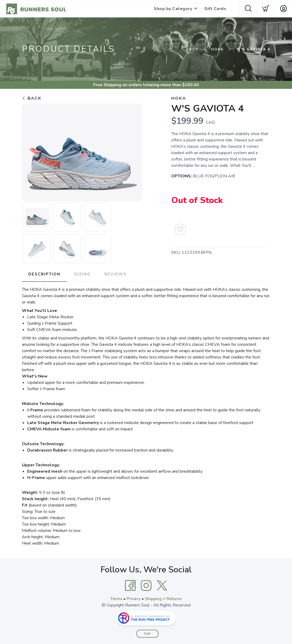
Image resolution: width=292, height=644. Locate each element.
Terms (116, 599)
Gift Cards (215, 9)
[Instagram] (146, 586)
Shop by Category (173, 9)
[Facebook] (130, 586)
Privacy (134, 599)
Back (32, 98)
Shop (192, 49)
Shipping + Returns (163, 599)
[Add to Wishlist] (180, 229)
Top (147, 634)
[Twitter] (162, 586)
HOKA (217, 49)
